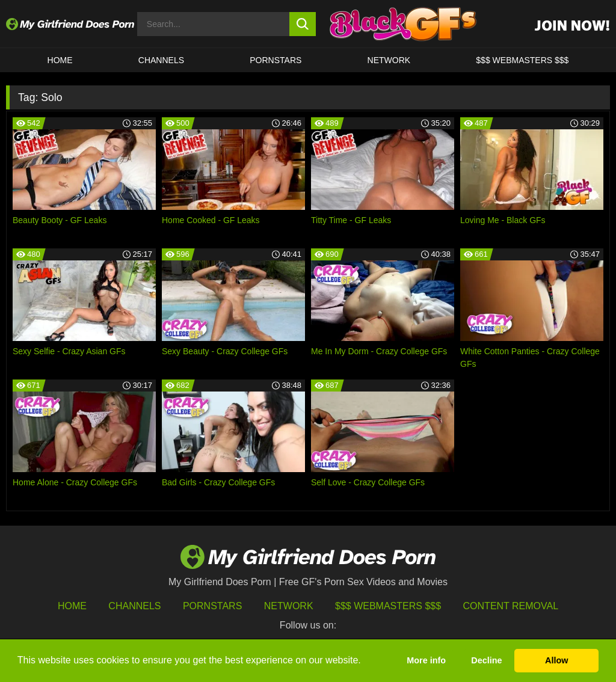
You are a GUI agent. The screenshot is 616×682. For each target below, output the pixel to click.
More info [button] (426, 660)
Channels (134, 606)
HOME (60, 60)
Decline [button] (486, 660)
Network (389, 60)
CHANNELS (161, 60)
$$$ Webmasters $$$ (388, 606)
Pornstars (276, 60)
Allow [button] (556, 660)
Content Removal (511, 606)
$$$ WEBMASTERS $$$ (522, 60)
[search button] (303, 24)
